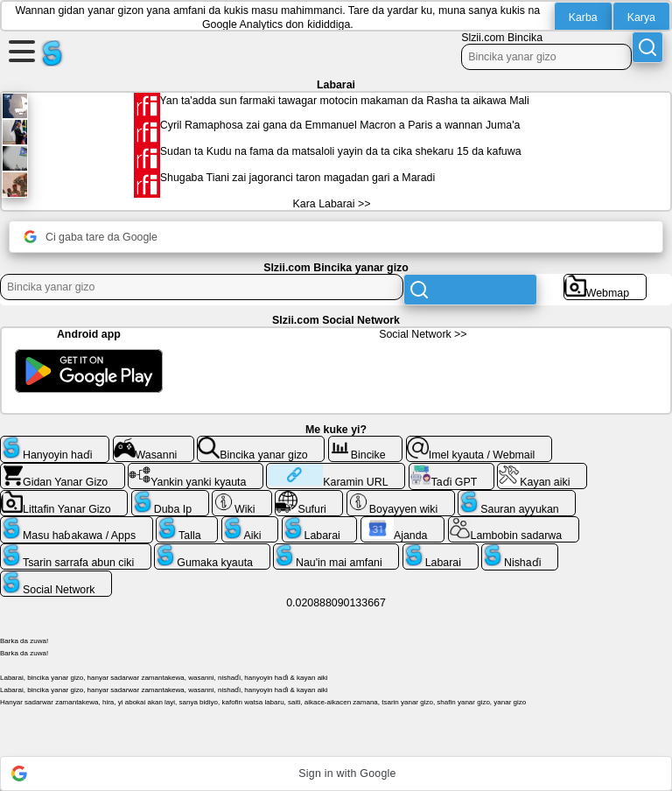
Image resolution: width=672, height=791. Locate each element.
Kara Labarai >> (332, 204)
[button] (336, 773)
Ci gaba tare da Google (91, 237)
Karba (583, 17)
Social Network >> (423, 334)
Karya (641, 17)
